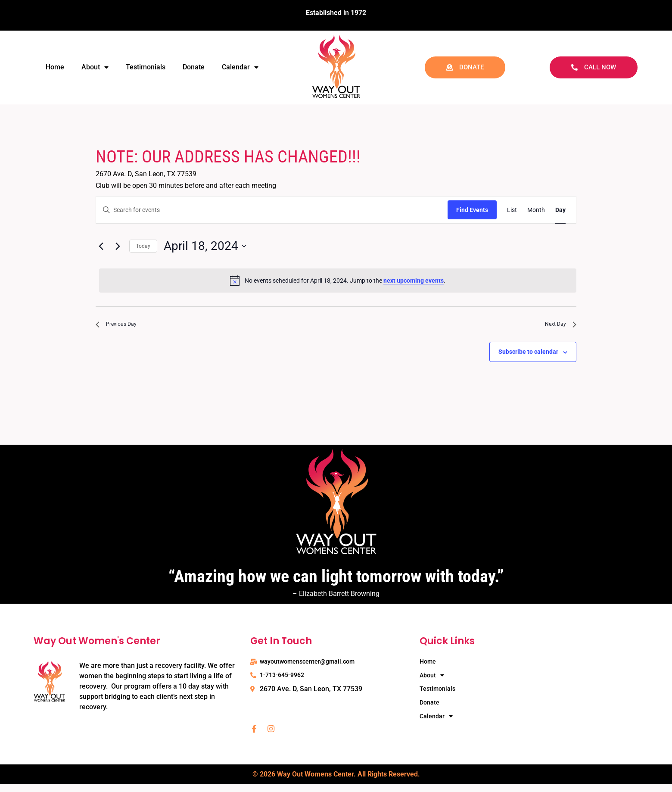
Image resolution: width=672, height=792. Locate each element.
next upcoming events (414, 281)
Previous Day (121, 326)
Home (55, 67)
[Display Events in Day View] (560, 210)
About (95, 67)
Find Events (472, 210)
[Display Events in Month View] (536, 210)
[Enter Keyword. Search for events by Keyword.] (272, 210)
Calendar (240, 67)
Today (143, 246)
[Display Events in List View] (512, 210)
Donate (194, 67)
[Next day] (118, 246)
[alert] (338, 281)
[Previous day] (101, 246)
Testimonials (146, 67)
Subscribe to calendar (528, 355)
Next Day (557, 326)
